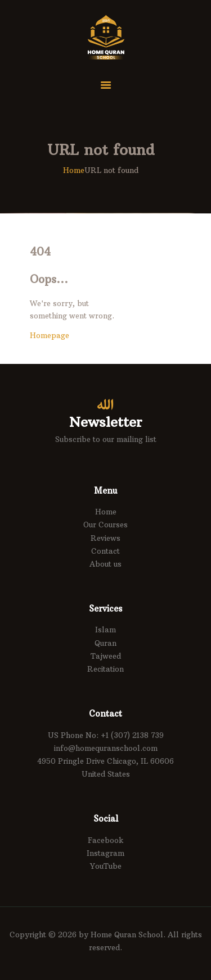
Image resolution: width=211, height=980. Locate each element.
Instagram (105, 853)
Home (74, 170)
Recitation (105, 669)
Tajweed (106, 656)
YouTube (106, 866)
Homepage (50, 335)
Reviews (105, 538)
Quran (105, 643)
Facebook (106, 840)
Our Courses (105, 525)
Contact (105, 551)
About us (105, 564)
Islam (105, 630)
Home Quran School (127, 935)
